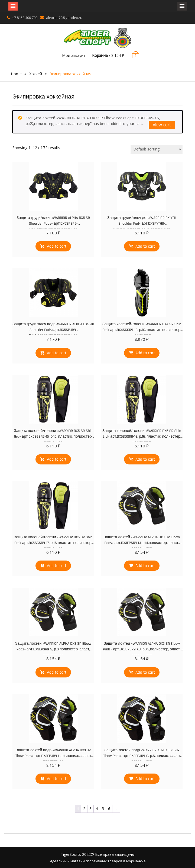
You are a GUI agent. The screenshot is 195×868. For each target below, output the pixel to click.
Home (16, 74)
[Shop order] (157, 149)
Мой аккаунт (74, 55)
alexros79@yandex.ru (64, 18)
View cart (162, 125)
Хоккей (36, 74)
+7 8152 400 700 (25, 18)
